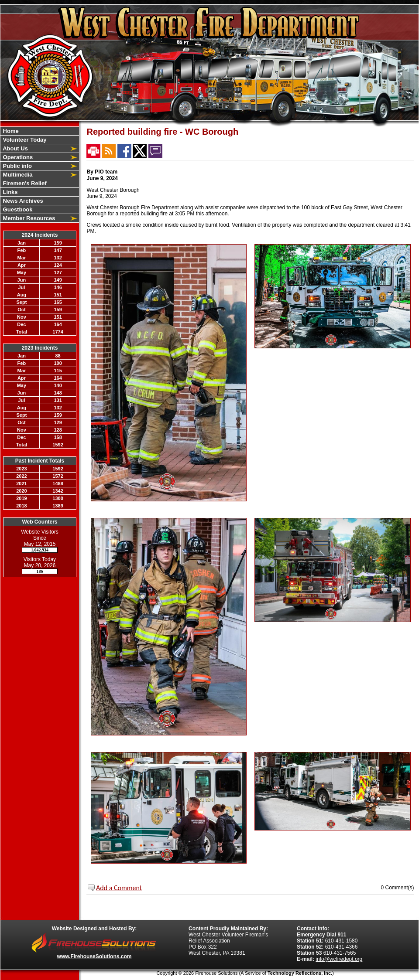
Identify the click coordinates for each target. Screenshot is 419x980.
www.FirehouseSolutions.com (94, 956)
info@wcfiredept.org (339, 959)
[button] (35, 148)
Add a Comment (119, 888)
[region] (40, 175)
